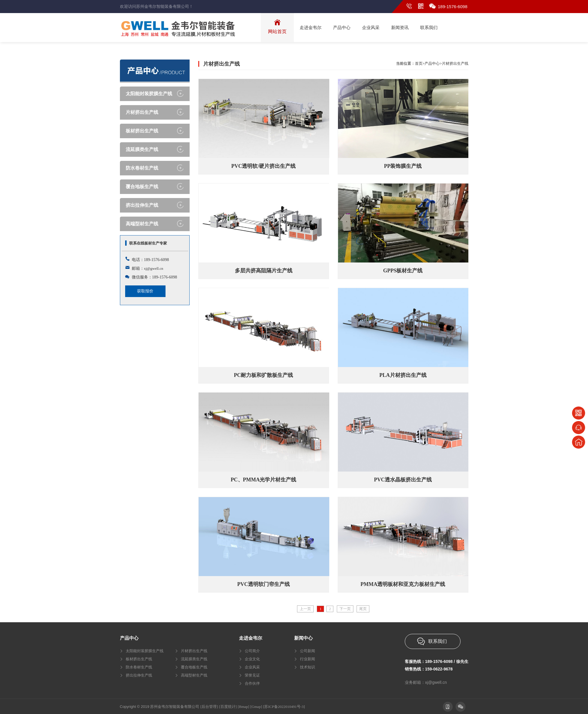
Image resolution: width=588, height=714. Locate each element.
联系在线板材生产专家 (148, 243)
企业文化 (252, 659)
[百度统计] (228, 707)
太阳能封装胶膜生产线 (149, 94)
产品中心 (432, 63)
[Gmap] (256, 707)
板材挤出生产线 (142, 131)
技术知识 (308, 667)
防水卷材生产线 (142, 168)
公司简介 (252, 651)
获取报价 (145, 291)
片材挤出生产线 (142, 112)
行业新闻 (308, 659)
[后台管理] (209, 707)
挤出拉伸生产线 (142, 205)
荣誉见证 (252, 675)
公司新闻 (308, 651)
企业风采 (252, 667)
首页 (419, 63)
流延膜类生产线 (142, 149)
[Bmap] (244, 707)
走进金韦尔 (251, 638)
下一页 (345, 609)
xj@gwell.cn (154, 268)
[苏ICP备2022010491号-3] (284, 707)
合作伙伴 (252, 683)
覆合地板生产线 (142, 187)
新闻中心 (303, 638)
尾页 (363, 609)
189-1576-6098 (453, 7)
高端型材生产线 (142, 224)
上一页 (305, 609)
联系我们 (438, 641)
